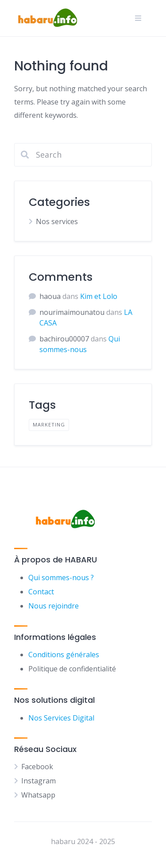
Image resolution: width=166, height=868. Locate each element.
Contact (41, 592)
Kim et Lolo (99, 296)
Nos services (57, 221)
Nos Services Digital (61, 718)
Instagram (39, 781)
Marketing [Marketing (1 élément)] (49, 424)
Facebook (37, 767)
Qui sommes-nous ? (61, 577)
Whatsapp (38, 795)
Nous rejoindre (54, 606)
